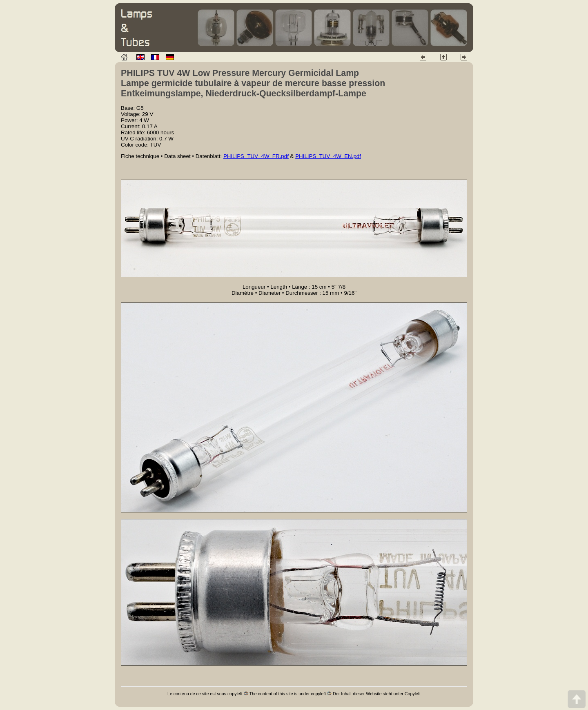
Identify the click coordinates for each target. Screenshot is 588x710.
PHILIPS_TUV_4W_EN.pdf (328, 156)
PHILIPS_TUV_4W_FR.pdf (256, 156)
